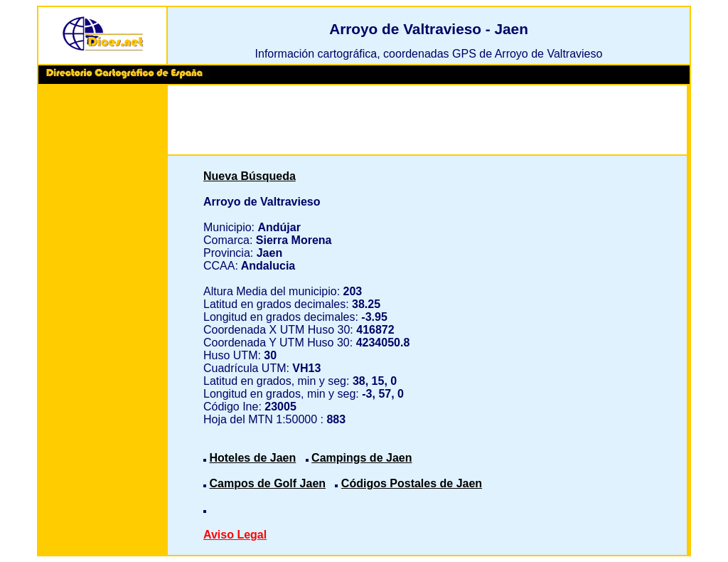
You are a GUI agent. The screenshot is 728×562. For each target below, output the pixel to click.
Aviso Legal (235, 535)
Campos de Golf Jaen (267, 483)
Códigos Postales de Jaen (412, 483)
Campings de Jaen (362, 458)
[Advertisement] (102, 306)
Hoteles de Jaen (252, 458)
